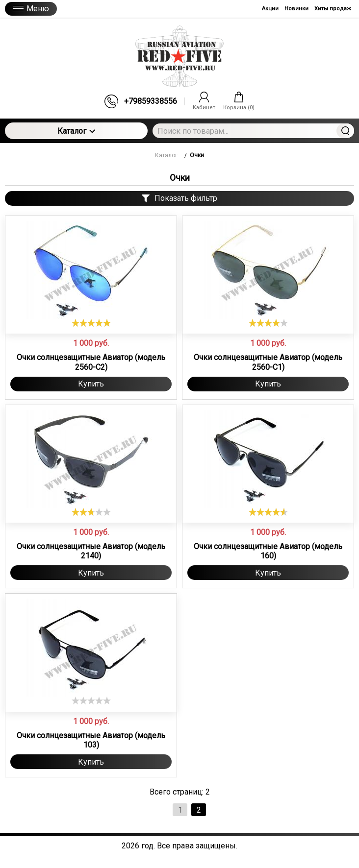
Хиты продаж (333, 9)
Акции (270, 9)
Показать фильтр (179, 198)
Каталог (76, 131)
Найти (345, 131)
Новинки (296, 9)
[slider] (91, 323)
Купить (91, 384)
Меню (31, 9)
